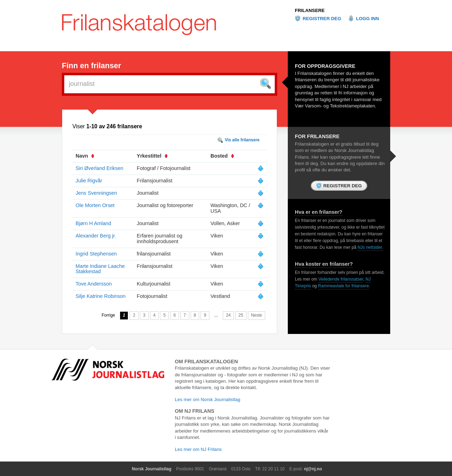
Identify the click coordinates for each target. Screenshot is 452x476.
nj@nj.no (313, 469)
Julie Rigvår (89, 181)
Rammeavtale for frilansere (344, 286)
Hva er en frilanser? (319, 212)
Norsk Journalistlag (151, 469)
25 (241, 315)
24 (228, 315)
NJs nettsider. (370, 247)
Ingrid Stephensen (96, 254)
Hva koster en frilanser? (324, 264)
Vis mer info (261, 169)
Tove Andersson (94, 284)
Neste (257, 315)
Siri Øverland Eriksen (99, 168)
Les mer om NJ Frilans (198, 449)
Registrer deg (322, 19)
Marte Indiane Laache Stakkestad (100, 269)
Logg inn (367, 19)
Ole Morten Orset (95, 205)
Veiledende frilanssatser (341, 279)
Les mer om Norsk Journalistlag (207, 399)
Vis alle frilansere (242, 140)
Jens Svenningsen (96, 193)
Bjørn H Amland (93, 223)
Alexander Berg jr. (96, 236)
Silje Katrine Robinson (101, 296)
